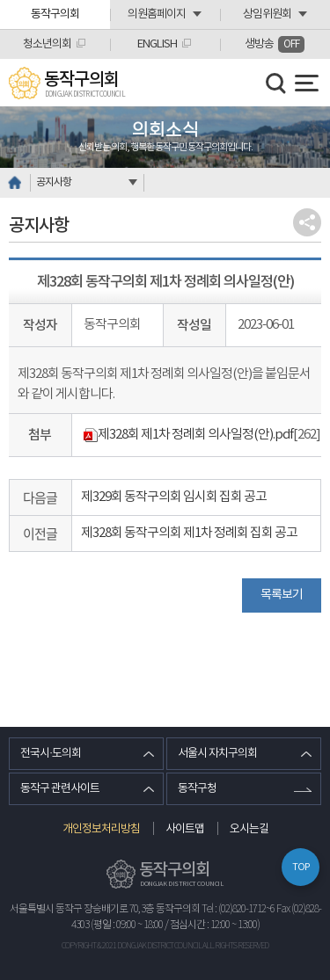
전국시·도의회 (51, 754)
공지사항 (54, 182)
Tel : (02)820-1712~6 (238, 909)
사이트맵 (185, 829)
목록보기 (282, 595)
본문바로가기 (0, 0)
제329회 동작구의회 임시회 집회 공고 (174, 497)
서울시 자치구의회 (217, 754)
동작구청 (197, 789)
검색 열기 (276, 83)
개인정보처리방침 (101, 829)
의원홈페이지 (157, 15)
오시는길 (249, 829)
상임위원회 (267, 15)
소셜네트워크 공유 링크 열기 (307, 222)
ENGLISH (157, 44)
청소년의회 (47, 44)
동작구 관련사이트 (60, 789)
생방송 (275, 44)
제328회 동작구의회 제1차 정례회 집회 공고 (189, 533)
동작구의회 (55, 15)
